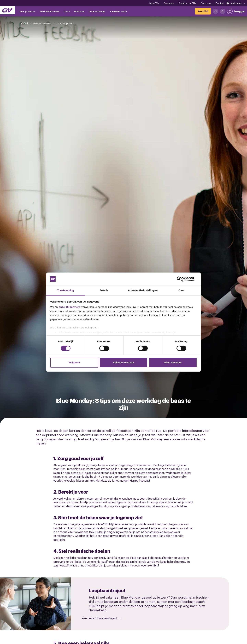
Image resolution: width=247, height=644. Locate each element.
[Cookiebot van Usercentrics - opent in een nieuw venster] (182, 279)
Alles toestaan (173, 362)
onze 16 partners (70, 307)
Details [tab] (104, 290)
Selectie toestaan (124, 362)
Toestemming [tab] (66, 290)
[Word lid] (203, 11)
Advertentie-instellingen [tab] (143, 290)
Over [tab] (181, 290)
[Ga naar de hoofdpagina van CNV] (8, 10)
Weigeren (74, 362)
